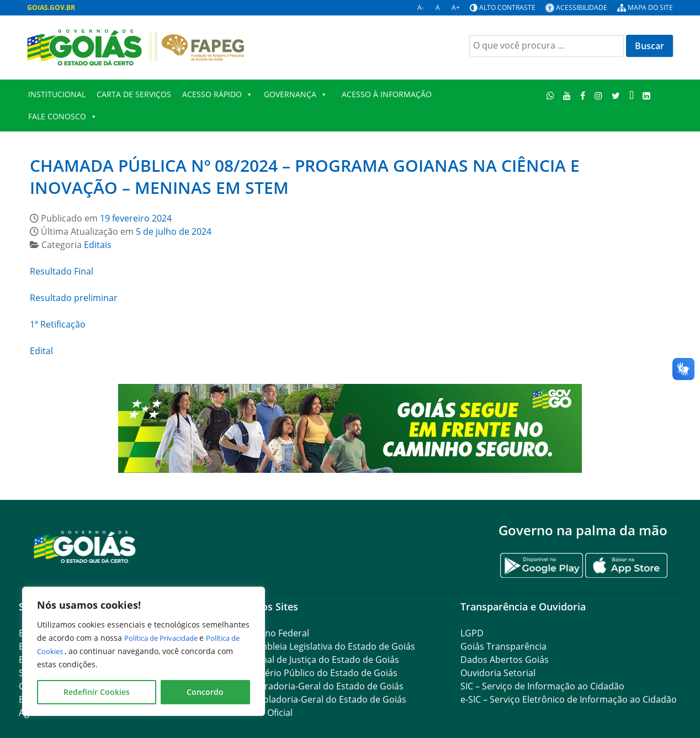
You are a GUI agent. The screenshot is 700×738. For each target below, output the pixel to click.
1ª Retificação (58, 324)
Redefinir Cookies (97, 692)
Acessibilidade (582, 7)
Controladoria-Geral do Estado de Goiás (323, 699)
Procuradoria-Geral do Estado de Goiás (322, 686)
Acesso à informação (387, 94)
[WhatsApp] (550, 95)
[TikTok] (631, 95)
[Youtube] (567, 95)
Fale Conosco (63, 117)
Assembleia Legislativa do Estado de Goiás (327, 646)
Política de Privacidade (167, 638)
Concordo (205, 692)
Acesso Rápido (218, 94)
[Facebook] (583, 95)
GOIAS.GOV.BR (51, 7)
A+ (456, 7)
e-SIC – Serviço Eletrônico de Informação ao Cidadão (569, 699)
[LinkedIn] (647, 95)
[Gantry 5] (85, 546)
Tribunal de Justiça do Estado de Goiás (319, 660)
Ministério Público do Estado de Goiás (319, 673)
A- (421, 7)
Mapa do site (650, 7)
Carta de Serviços (134, 94)
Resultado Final (62, 271)
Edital (41, 351)
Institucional (57, 94)
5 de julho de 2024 (174, 231)
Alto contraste (507, 7)
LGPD (472, 633)
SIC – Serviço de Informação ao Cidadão (542, 686)
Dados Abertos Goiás (505, 660)
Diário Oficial (266, 713)
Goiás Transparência (503, 646)
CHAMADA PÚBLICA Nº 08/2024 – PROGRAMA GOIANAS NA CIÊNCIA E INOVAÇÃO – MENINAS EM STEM (305, 176)
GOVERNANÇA (296, 94)
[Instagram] (599, 95)
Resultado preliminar (74, 298)
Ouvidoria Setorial (498, 673)
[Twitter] (616, 95)
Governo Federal (274, 633)
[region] (144, 651)
